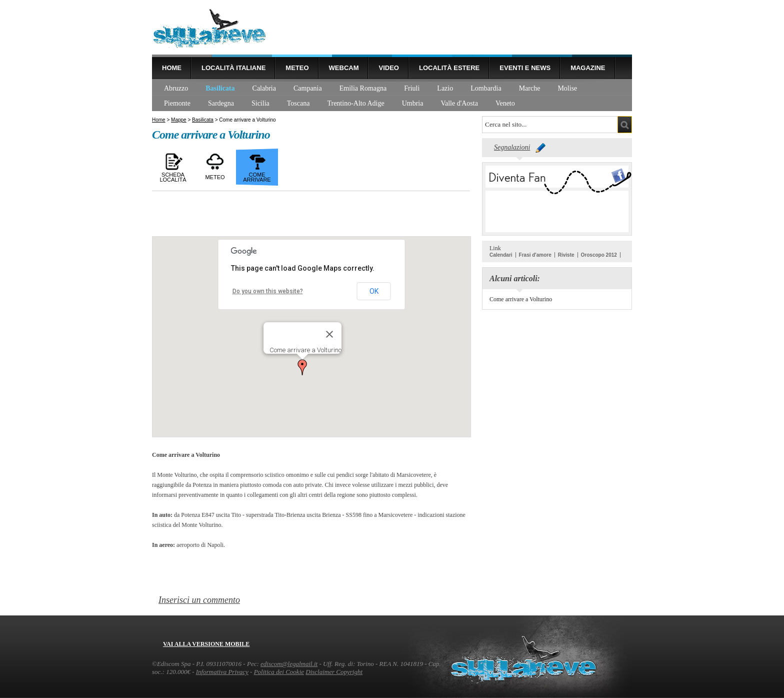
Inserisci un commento (199, 600)
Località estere (449, 68)
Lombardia (486, 88)
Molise (567, 88)
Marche (530, 88)
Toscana (298, 103)
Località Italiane (233, 68)
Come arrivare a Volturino (521, 299)
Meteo (297, 68)
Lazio (445, 88)
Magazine (588, 68)
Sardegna (221, 103)
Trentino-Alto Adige (355, 103)
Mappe (179, 120)
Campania (308, 88)
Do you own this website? (268, 291)
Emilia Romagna (363, 88)
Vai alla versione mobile (206, 644)
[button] (302, 367)
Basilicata (220, 88)
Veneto (505, 103)
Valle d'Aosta (459, 103)
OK (374, 291)
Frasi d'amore (535, 255)
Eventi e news (525, 68)
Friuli (412, 88)
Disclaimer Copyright (334, 672)
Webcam (344, 68)
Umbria (413, 103)
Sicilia (260, 103)
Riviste (566, 255)
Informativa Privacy (222, 672)
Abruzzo (176, 88)
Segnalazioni (512, 147)
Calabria (264, 88)
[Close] (329, 334)
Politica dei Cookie (279, 672)
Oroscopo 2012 (599, 255)
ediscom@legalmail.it (289, 664)
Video (388, 68)
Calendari (501, 255)
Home (172, 68)
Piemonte (177, 103)
